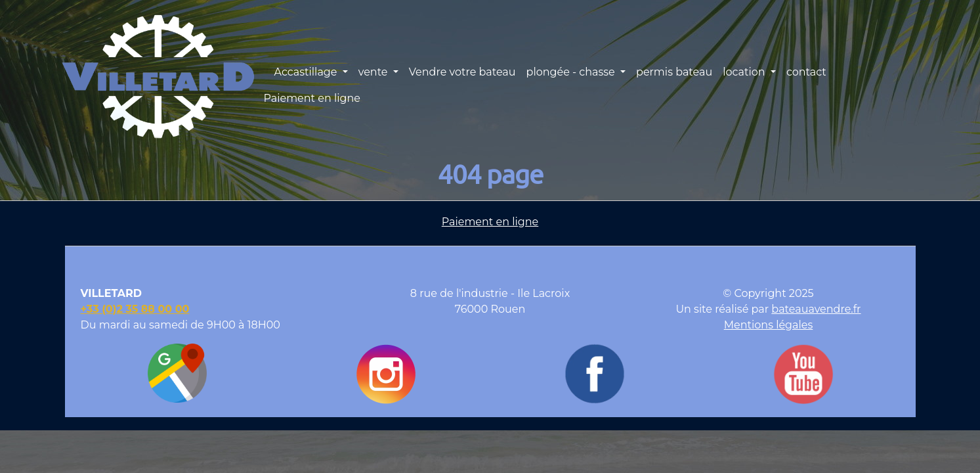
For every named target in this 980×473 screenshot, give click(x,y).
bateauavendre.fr (816, 309)
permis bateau (674, 72)
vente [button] (374, 72)
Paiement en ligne (312, 98)
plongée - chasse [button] (572, 72)
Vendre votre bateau (462, 72)
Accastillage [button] (307, 72)
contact (806, 72)
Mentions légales (769, 325)
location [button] (745, 72)
